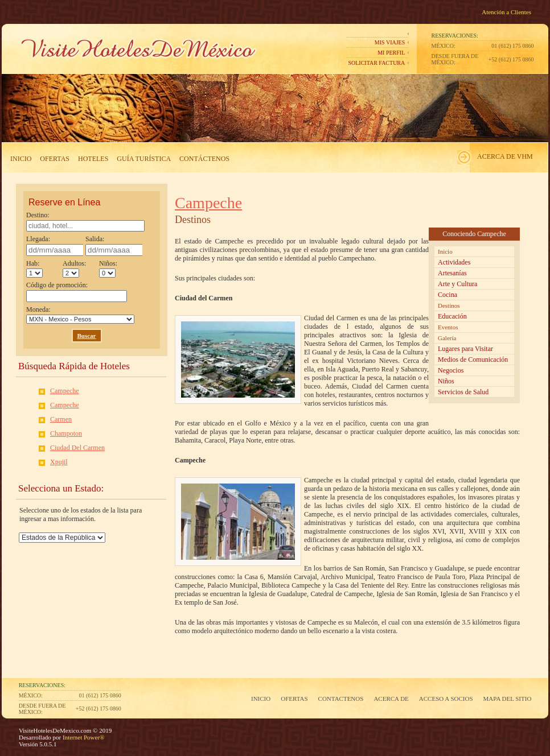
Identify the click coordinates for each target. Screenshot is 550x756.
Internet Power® (83, 737)
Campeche (65, 391)
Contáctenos (204, 159)
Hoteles (93, 159)
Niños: (108, 268)
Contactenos (341, 699)
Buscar (87, 336)
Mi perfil (391, 53)
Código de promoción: (77, 292)
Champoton (66, 433)
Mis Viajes (390, 42)
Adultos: (74, 268)
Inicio (21, 159)
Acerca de (391, 699)
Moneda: (80, 315)
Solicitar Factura (376, 63)
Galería (447, 338)
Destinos (449, 305)
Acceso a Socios (446, 699)
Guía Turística (144, 159)
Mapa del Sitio (508, 699)
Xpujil (59, 462)
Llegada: (55, 245)
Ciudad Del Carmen (77, 448)
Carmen (61, 419)
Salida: (114, 245)
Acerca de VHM (505, 156)
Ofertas (55, 159)
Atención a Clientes (506, 12)
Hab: (34, 268)
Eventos (448, 327)
